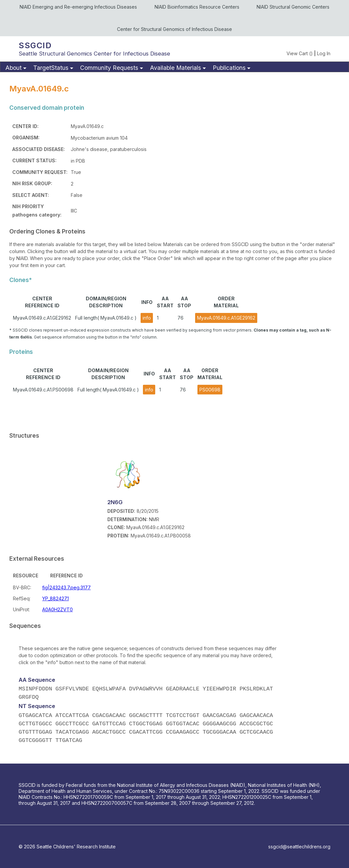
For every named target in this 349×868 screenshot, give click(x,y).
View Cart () (300, 53)
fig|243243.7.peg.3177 (66, 587)
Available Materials (175, 68)
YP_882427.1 (56, 598)
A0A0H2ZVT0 (58, 609)
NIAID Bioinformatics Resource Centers (197, 7)
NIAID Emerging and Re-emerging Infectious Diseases (78, 7)
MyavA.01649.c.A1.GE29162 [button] (226, 318)
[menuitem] (15, 68)
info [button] (147, 318)
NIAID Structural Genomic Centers (293, 7)
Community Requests (109, 68)
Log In (324, 53)
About (13, 68)
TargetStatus (51, 68)
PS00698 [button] (210, 390)
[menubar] (174, 67)
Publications (229, 68)
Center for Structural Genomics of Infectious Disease (174, 29)
